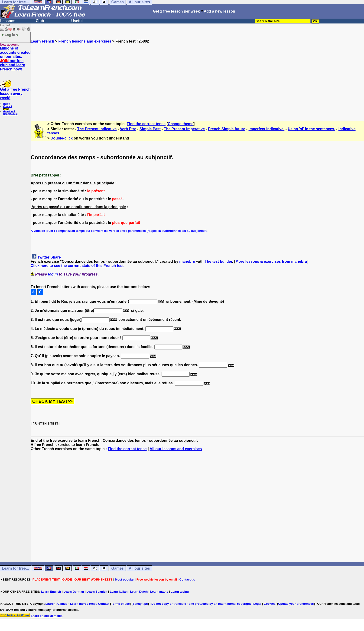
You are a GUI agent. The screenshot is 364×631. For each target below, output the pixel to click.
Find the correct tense (146, 124)
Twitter (43, 257)
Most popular (124, 580)
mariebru (187, 261)
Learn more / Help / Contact (90, 604)
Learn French (42, 41)
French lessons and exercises (85, 41)
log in (53, 274)
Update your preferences (296, 604)
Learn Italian (119, 592)
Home (6, 104)
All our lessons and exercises (176, 449)
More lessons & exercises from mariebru (271, 261)
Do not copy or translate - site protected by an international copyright (201, 604)
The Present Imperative (184, 129)
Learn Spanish (97, 592)
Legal (257, 604)
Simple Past (150, 129)
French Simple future (227, 129)
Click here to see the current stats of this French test (77, 266)
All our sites (139, 568)
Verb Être (128, 129)
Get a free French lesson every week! (15, 94)
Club (40, 21)
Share (55, 257)
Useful (77, 21)
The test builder (218, 261)
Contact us (187, 580)
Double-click (62, 138)
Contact (8, 106)
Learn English (51, 592)
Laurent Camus (57, 604)
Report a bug (10, 114)
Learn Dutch (139, 592)
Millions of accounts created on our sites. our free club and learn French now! (15, 59)
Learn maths (159, 592)
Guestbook (9, 111)
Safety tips (140, 604)
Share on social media (47, 616)
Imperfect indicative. (267, 129)
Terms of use (120, 604)
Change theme (181, 124)
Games (118, 568)
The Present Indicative (97, 129)
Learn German (74, 592)
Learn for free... (15, 568)
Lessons (8, 21)
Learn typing (180, 592)
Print (6, 109)
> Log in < (10, 35)
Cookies (270, 604)
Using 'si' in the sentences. (311, 129)
